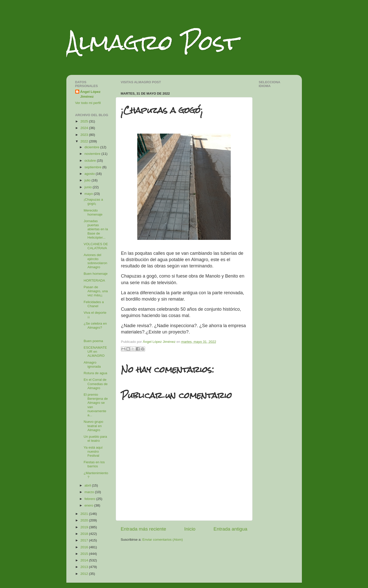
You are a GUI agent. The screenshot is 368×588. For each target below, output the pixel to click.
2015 (85, 554)
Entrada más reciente (144, 529)
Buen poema (93, 341)
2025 (85, 121)
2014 (85, 560)
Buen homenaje (96, 274)
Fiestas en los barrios (94, 464)
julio (88, 180)
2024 (85, 128)
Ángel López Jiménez (90, 94)
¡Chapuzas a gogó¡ (93, 202)
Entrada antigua (230, 529)
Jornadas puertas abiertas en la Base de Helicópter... (96, 229)
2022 (85, 141)
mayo (89, 194)
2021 (85, 514)
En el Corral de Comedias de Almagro (96, 384)
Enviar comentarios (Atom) (163, 540)
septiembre (94, 167)
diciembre (92, 147)
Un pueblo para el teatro (95, 439)
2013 (85, 567)
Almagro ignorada (92, 364)
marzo (90, 492)
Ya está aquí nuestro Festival (93, 451)
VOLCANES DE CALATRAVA (96, 246)
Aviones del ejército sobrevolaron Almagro (95, 261)
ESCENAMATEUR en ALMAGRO (95, 352)
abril (88, 485)
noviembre (93, 154)
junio (89, 187)
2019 (85, 527)
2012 (85, 574)
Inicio (190, 529)
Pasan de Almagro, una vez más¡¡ (96, 291)
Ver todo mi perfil (88, 103)
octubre (91, 161)
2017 (85, 540)
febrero (91, 499)
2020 (85, 520)
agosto (90, 174)
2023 (85, 135)
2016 (85, 547)
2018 (85, 534)
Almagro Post (152, 42)
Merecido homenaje (93, 212)
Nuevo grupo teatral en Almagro (93, 426)
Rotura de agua (95, 373)
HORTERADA (94, 280)
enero (89, 505)
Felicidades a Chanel (94, 304)
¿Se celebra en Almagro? (95, 325)
